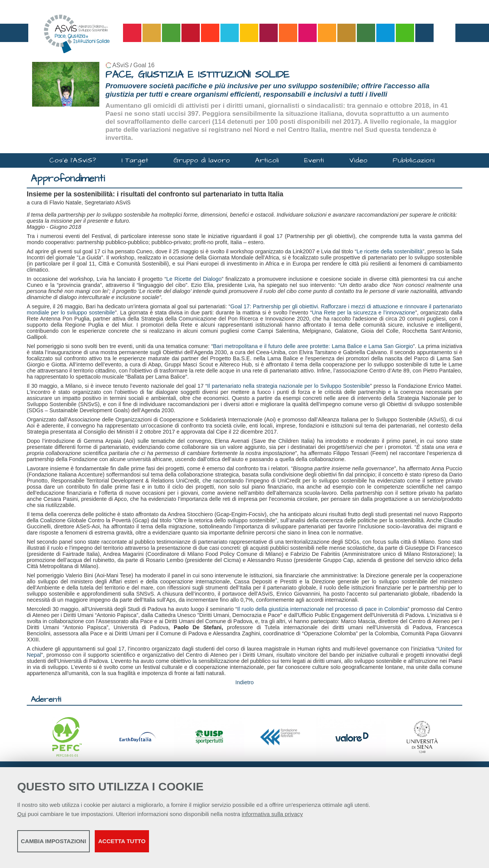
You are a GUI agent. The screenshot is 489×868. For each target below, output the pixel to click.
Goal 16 (144, 65)
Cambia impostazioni (77, 845)
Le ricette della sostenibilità (389, 251)
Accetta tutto (215, 845)
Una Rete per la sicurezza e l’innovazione (364, 313)
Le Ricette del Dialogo (194, 279)
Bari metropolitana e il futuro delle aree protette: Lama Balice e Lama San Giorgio (313, 346)
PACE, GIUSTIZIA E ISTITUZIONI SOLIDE (198, 75)
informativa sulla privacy (272, 818)
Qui (22, 818)
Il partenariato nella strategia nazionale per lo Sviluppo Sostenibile (288, 386)
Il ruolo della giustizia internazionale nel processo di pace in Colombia (322, 609)
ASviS (121, 65)
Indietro (244, 682)
